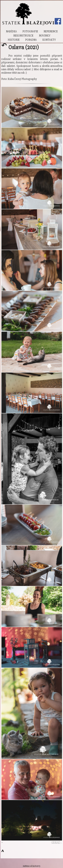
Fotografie (30, 31)
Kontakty (49, 40)
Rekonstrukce (23, 36)
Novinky (45, 36)
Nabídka (11, 31)
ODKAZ (56, 842)
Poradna (31, 40)
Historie (14, 40)
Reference (51, 31)
